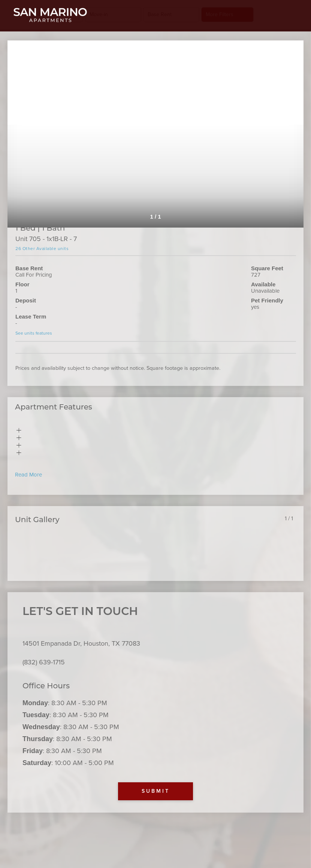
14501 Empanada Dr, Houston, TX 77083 (81, 643)
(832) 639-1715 (44, 662)
